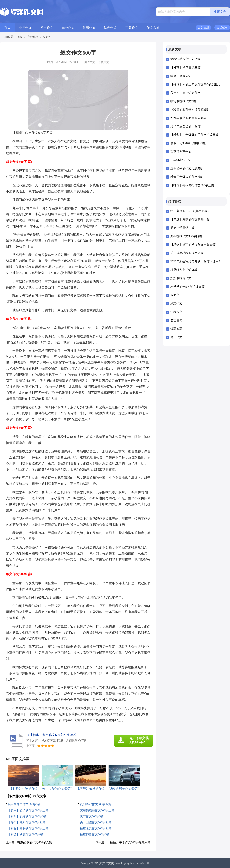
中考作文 (176, 312)
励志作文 (176, 303)
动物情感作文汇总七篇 (185, 59)
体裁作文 (89, 28)
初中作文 (47, 28)
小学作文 (25, 28)
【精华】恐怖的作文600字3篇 (27, 816)
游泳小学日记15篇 (182, 228)
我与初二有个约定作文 (185, 93)
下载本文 (104, 62)
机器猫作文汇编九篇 (184, 270)
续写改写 (176, 329)
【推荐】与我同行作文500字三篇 (192, 185)
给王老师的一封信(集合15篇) (189, 211)
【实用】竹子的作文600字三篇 (28, 810)
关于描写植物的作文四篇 (187, 253)
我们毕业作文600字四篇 (96, 804)
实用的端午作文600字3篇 (24, 804)
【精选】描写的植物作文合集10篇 (193, 245)
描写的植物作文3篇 (183, 101)
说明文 (175, 295)
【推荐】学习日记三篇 (185, 68)
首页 (7, 28)
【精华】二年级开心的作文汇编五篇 (195, 135)
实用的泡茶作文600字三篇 (97, 810)
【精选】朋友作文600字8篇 (26, 834)
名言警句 (176, 320)
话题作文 (110, 28)
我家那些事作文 (181, 152)
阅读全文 (90, 62)
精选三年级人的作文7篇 (186, 177)
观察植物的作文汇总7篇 (186, 168)
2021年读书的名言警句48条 (188, 118)
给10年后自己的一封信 (185, 126)
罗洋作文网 (107, 863)
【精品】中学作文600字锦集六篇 (129, 842)
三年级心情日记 (181, 160)
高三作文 (176, 337)
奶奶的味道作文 (181, 278)
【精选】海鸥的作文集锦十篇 (190, 219)
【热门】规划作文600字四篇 (26, 822)
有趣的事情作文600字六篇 (35, 842)
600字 (47, 37)
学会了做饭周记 (181, 76)
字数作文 (132, 28)
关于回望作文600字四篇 (96, 822)
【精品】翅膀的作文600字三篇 (28, 828)
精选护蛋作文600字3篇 (95, 834)
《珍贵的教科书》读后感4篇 (189, 110)
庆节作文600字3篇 (92, 816)
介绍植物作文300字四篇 (186, 236)
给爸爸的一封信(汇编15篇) (188, 287)
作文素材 (153, 28)
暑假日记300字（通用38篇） (189, 143)
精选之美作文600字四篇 (96, 828)
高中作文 (68, 28)
